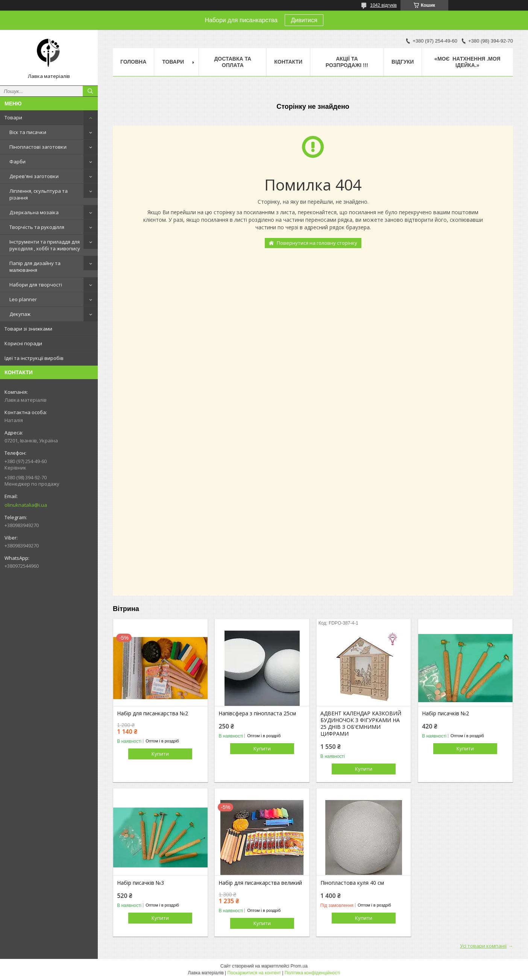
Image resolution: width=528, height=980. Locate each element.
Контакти (288, 62)
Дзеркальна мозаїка (34, 212)
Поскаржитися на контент (254, 973)
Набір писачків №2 (445, 713)
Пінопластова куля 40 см (352, 883)
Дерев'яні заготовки (34, 176)
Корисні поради (23, 343)
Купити (160, 754)
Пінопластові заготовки (38, 147)
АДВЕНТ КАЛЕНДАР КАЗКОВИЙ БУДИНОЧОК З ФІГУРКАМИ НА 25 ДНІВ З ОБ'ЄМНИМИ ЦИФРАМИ (361, 724)
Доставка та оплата (233, 62)
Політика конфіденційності (313, 973)
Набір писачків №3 (140, 883)
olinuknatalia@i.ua (26, 505)
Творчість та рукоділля (37, 227)
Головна (133, 62)
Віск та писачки (28, 132)
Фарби (17, 162)
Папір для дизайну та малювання (35, 267)
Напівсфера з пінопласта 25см (257, 713)
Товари (13, 117)
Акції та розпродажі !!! (347, 62)
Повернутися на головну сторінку (317, 243)
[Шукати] (90, 91)
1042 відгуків (383, 5)
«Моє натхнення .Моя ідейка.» (467, 62)
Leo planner (23, 299)
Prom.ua (299, 966)
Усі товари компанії (483, 946)
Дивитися (304, 20)
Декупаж (20, 314)
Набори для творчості (36, 285)
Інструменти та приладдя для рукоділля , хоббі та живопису (45, 245)
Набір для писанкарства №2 (152, 713)
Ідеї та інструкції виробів (34, 358)
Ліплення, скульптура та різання (39, 194)
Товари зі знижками (28, 329)
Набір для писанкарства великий (260, 883)
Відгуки (403, 62)
